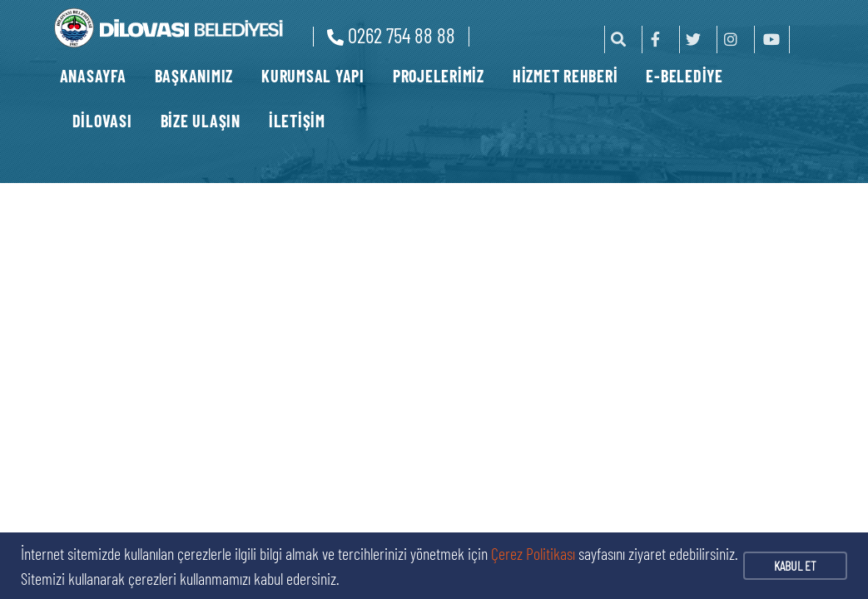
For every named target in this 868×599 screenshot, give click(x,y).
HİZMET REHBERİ (565, 76)
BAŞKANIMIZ (194, 76)
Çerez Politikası (533, 553)
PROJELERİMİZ (439, 76)
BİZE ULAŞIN (201, 121)
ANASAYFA (93, 76)
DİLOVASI (102, 121)
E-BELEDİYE (684, 76)
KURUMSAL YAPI (313, 76)
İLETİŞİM (297, 121)
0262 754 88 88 (391, 35)
